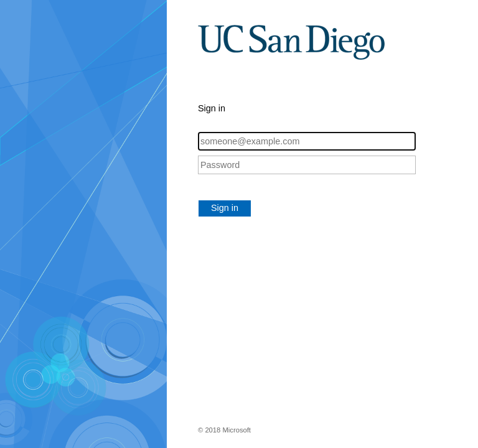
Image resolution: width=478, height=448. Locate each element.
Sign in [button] (225, 208)
